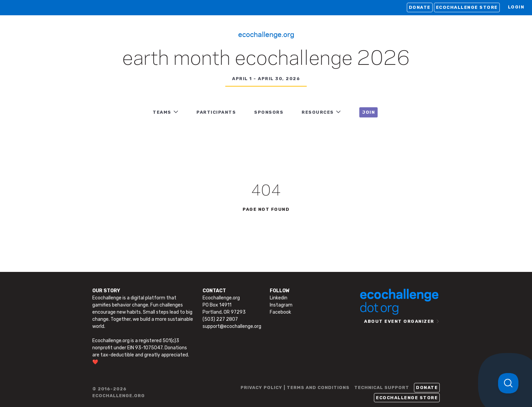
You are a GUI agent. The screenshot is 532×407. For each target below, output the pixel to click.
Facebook (280, 312)
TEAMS (162, 112)
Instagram (281, 305)
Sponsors (269, 112)
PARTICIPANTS (216, 112)
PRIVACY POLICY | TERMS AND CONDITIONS (295, 387)
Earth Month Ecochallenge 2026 (266, 59)
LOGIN (516, 7)
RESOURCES (318, 112)
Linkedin (279, 298)
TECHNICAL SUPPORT (382, 387)
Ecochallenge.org (266, 34)
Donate (420, 7)
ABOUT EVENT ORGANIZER (399, 321)
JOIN (368, 112)
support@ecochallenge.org (232, 326)
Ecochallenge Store (467, 7)
